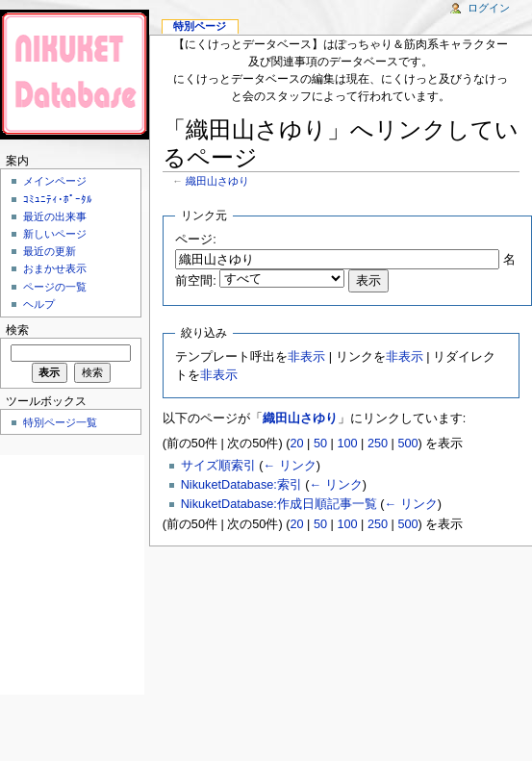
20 (296, 444)
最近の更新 (50, 251)
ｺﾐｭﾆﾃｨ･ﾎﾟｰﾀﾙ (58, 199)
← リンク (289, 466)
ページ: (196, 240)
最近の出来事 (55, 216)
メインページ (55, 181)
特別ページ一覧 (60, 422)
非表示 (306, 357)
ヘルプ (39, 304)
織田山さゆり (217, 181)
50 (320, 444)
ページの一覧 (55, 287)
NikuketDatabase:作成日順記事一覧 (279, 504)
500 (407, 444)
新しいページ (55, 234)
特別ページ (200, 26)
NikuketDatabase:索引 (241, 485)
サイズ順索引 (218, 466)
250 (378, 444)
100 (347, 444)
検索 (17, 330)
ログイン (489, 8)
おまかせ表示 (55, 268)
